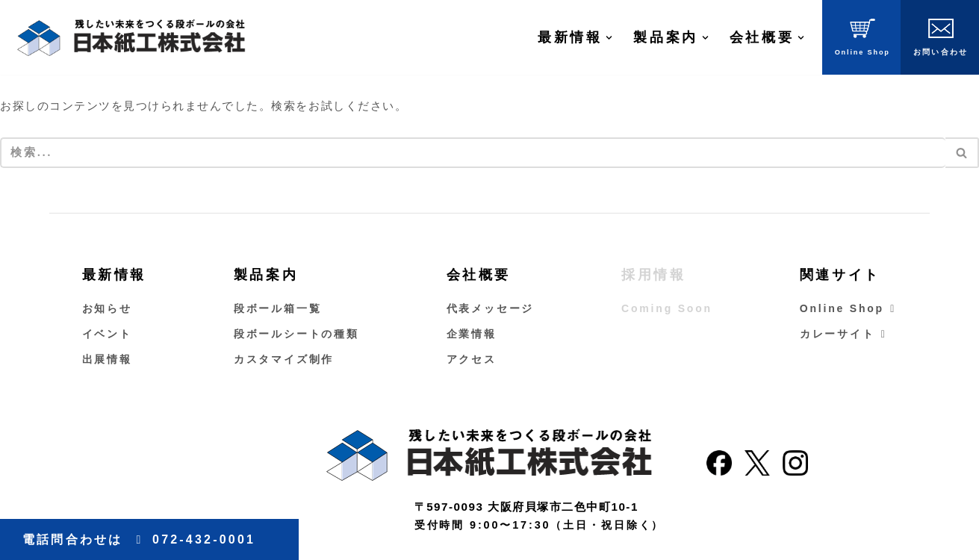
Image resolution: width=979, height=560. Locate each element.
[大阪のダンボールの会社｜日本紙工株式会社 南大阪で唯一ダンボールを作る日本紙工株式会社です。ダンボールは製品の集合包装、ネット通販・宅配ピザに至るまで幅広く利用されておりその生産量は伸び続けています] (131, 37)
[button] (609, 38)
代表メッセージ (491, 309)
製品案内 (266, 276)
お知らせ (107, 309)
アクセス (472, 360)
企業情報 (472, 335)
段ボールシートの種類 (296, 335)
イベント (107, 335)
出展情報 (107, 360)
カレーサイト (844, 335)
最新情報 (114, 276)
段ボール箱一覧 (278, 309)
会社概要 (479, 276)
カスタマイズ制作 (284, 360)
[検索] (473, 153)
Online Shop (849, 309)
